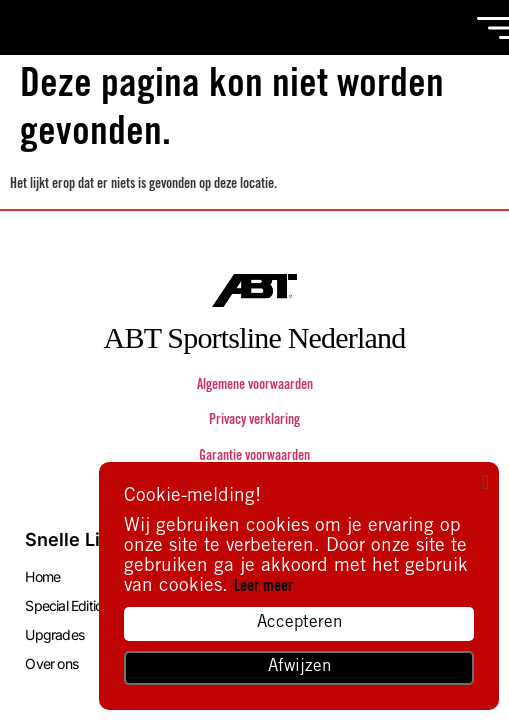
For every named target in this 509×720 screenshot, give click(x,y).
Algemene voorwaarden (255, 386)
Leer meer (263, 587)
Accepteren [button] (299, 623)
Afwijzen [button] (299, 667)
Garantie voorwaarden (254, 457)
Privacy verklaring (254, 421)
